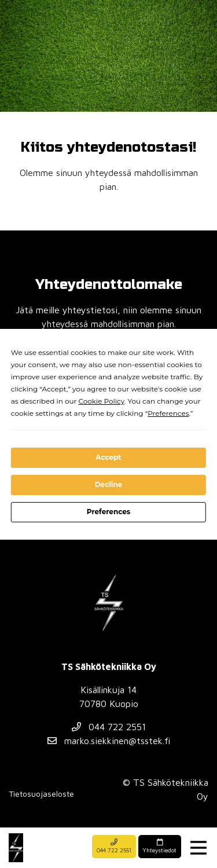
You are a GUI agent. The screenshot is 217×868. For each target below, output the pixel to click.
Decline (109, 484)
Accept (108, 457)
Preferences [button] (168, 413)
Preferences (108, 512)
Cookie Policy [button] (101, 401)
